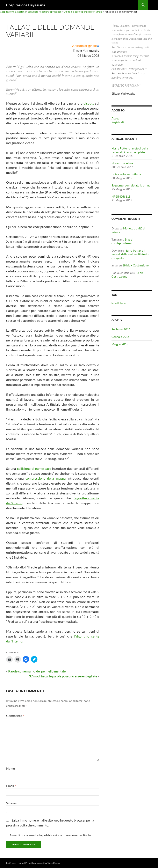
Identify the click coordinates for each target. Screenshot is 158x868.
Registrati (118, 122)
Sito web (12, 803)
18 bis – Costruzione (135, 265)
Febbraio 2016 (121, 329)
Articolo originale (84, 46)
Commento (15, 716)
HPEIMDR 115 (121, 196)
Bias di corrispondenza (122, 241)
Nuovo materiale (122, 163)
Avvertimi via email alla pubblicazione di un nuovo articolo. (51, 835)
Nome (11, 768)
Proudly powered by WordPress (42, 863)
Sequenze (33, 12)
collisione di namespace (34, 468)
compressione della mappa (45, 478)
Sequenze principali (51, 12)
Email (11, 786)
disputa (89, 103)
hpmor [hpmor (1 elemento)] (124, 303)
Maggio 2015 (120, 344)
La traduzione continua (126, 174)
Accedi (116, 118)
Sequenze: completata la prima (131, 185)
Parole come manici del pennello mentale (37, 671)
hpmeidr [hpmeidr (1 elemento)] (116, 303)
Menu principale (153, 5)
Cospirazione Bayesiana (26, 5)
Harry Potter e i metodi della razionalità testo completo (130, 150)
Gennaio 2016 (120, 337)
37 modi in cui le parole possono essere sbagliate (63, 676)
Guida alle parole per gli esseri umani (83, 12)
